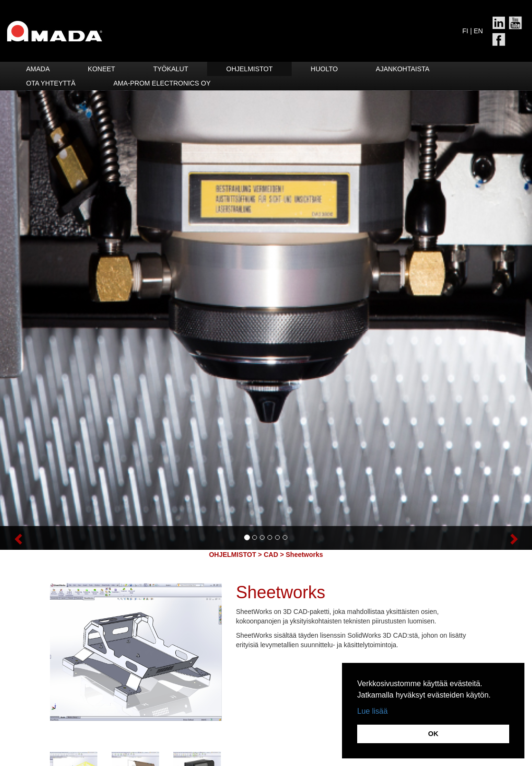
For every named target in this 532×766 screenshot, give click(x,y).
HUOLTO (324, 69)
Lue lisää (372, 711)
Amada (38, 69)
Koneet (102, 69)
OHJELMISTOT (233, 555)
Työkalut (171, 69)
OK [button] (433, 734)
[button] (40, 538)
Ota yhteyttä (51, 83)
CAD (271, 555)
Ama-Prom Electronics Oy (162, 83)
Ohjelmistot (249, 69)
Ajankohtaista (403, 69)
